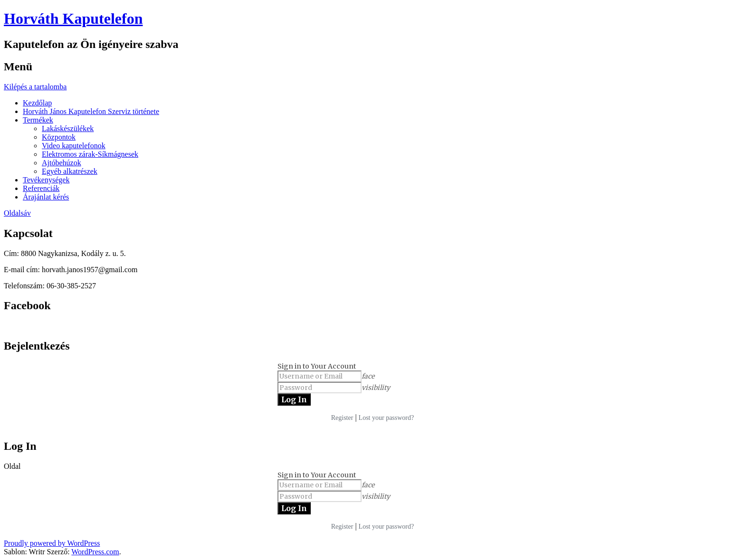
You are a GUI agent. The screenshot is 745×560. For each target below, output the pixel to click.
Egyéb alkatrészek (70, 171)
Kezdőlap (37, 103)
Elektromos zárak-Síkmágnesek (90, 154)
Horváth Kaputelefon (73, 19)
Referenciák (41, 188)
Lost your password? (387, 418)
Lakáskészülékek (68, 128)
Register (342, 418)
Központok (59, 137)
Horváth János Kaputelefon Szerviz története (91, 111)
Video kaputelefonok (74, 146)
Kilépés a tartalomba (35, 87)
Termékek (38, 120)
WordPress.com (95, 552)
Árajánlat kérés (46, 197)
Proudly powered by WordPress (52, 543)
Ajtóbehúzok (62, 163)
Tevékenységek (46, 180)
